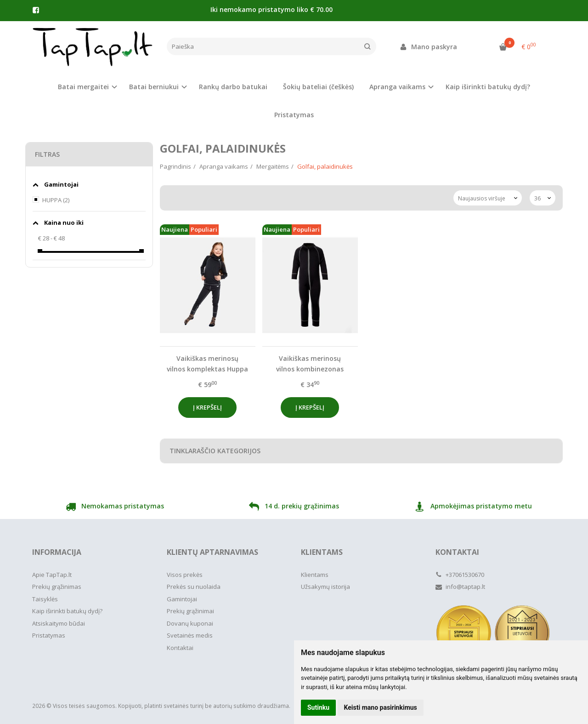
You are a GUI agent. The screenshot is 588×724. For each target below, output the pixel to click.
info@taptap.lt (460, 587)
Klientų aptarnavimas (212, 552)
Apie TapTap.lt (52, 575)
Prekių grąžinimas (57, 587)
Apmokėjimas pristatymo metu (473, 507)
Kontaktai (180, 648)
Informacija (57, 552)
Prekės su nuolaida (194, 587)
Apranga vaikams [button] (397, 87)
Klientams (322, 552)
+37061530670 (460, 575)
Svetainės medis (190, 635)
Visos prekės (185, 575)
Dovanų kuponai (190, 623)
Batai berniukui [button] (154, 87)
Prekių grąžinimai (190, 611)
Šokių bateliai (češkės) (318, 87)
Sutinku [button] (318, 707)
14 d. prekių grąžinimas (294, 507)
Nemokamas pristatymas (115, 507)
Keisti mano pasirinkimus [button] (381, 707)
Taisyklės (45, 599)
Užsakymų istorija (325, 587)
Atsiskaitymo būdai (59, 623)
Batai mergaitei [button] (83, 87)
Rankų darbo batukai (233, 87)
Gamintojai (182, 599)
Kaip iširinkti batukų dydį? (488, 87)
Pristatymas (294, 115)
